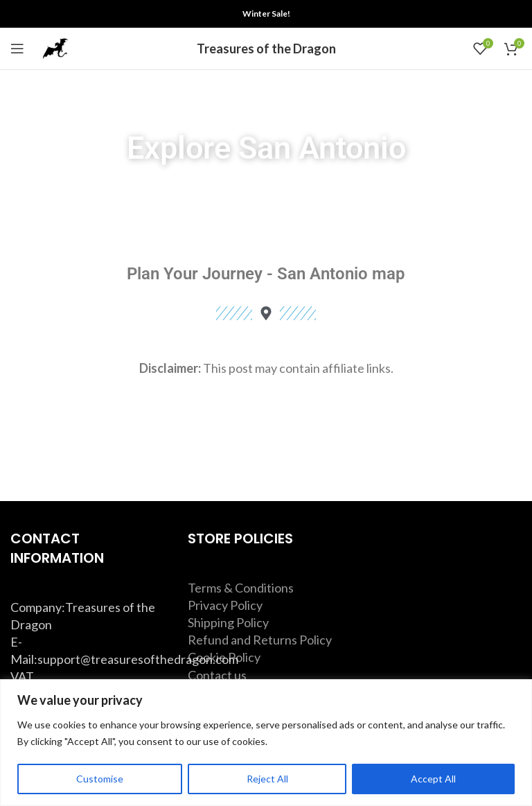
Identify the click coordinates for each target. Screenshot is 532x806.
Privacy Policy (225, 605)
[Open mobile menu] (17, 49)
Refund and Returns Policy (260, 640)
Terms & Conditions (241, 588)
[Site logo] (55, 47)
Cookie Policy (224, 657)
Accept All (433, 779)
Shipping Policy (228, 622)
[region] (266, 743)
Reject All (267, 779)
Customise (100, 779)
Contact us (217, 675)
